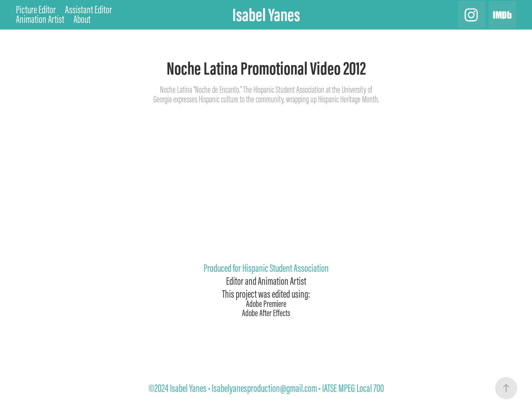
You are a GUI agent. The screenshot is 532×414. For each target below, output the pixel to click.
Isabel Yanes (269, 15)
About (82, 19)
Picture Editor (36, 10)
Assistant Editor (88, 10)
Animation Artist (40, 19)
